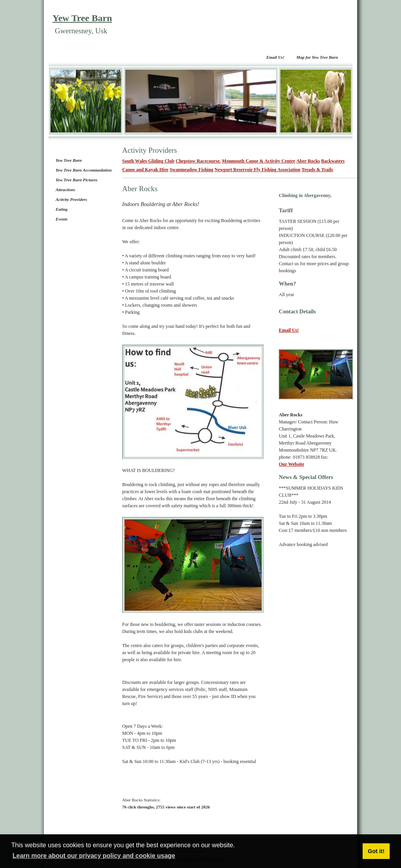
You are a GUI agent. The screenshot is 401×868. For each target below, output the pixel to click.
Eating (62, 209)
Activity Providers (71, 199)
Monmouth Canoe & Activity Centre (259, 161)
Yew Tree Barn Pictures (77, 180)
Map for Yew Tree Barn (317, 57)
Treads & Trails (317, 170)
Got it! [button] (376, 851)
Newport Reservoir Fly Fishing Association (257, 170)
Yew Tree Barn (82, 18)
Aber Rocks (308, 161)
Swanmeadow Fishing (191, 170)
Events (62, 219)
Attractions (65, 190)
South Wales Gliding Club (148, 161)
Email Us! (275, 57)
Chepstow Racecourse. (198, 161)
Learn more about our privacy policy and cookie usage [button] (94, 856)
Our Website (292, 464)
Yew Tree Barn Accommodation (84, 170)
